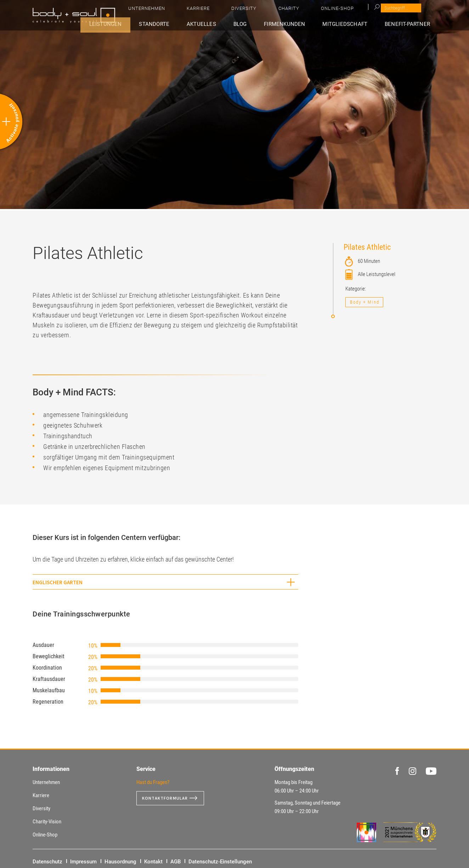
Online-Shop (401, 11)
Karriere (307, 11)
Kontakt (153, 862)
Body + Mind (365, 302)
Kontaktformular (168, 798)
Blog (268, 24)
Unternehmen (270, 11)
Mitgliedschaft (357, 24)
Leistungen (156, 24)
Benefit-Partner (413, 24)
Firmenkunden (304, 24)
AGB (176, 862)
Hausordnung (120, 862)
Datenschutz (47, 862)
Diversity (338, 11)
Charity (368, 11)
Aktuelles (237, 24)
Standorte (197, 24)
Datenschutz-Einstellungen (220, 862)
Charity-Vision (47, 822)
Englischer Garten (58, 582)
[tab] (165, 582)
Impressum (83, 862)
